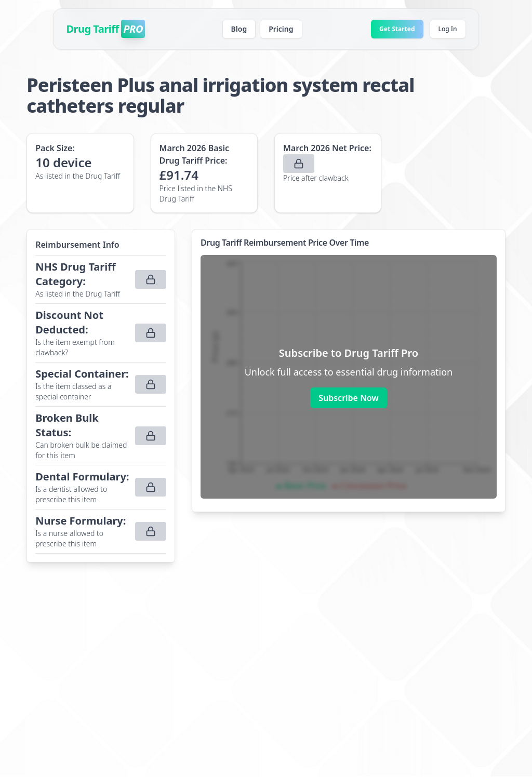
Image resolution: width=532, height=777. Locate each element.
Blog (239, 29)
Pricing (281, 29)
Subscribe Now (348, 398)
